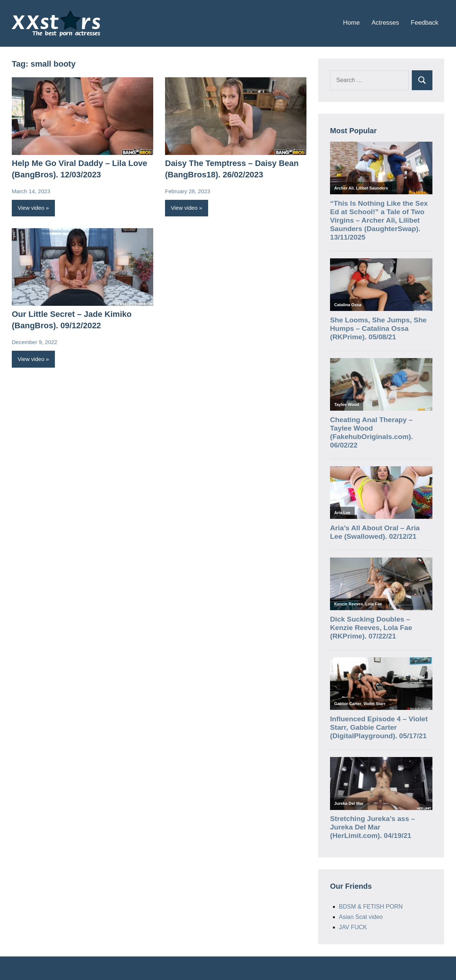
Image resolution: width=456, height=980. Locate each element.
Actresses (385, 23)
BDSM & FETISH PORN (371, 907)
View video (31, 208)
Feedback (425, 23)
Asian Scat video (361, 917)
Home (351, 23)
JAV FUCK (353, 927)
